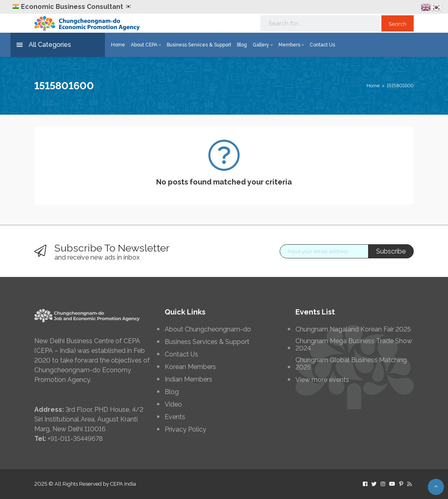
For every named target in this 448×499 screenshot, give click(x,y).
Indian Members (188, 379)
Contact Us (322, 45)
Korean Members (190, 367)
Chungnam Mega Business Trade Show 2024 (354, 345)
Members (291, 45)
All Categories (44, 45)
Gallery (263, 45)
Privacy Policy (185, 430)
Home (118, 45)
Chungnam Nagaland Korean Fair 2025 (353, 329)
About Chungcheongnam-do (208, 329)
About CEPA (146, 45)
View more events (322, 380)
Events (175, 417)
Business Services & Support (199, 45)
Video (173, 405)
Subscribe (391, 251)
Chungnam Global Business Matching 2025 (351, 364)
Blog (242, 45)
